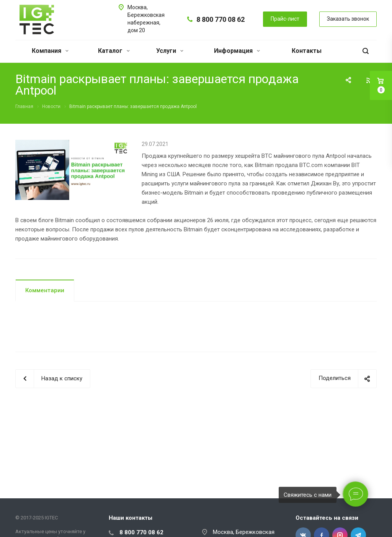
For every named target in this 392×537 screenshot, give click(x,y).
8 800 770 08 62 (220, 19)
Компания (50, 51)
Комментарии (45, 290)
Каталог (114, 51)
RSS (369, 80)
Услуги (170, 51)
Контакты (307, 51)
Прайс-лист (285, 19)
